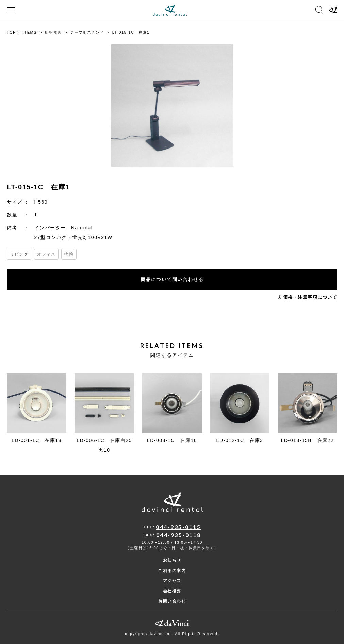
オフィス (46, 254)
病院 (69, 254)
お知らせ (172, 560)
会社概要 (172, 591)
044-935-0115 (178, 527)
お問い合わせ (172, 601)
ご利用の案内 (172, 571)
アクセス (172, 581)
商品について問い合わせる (172, 279)
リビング (19, 254)
